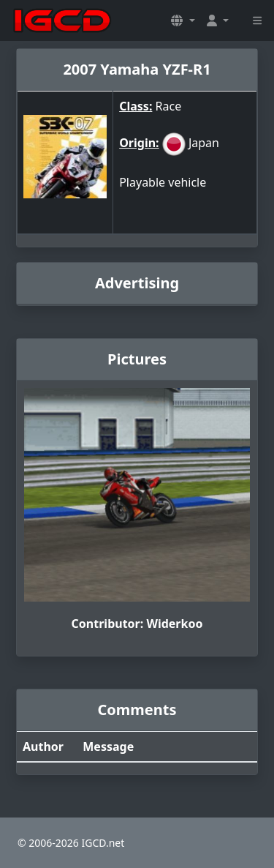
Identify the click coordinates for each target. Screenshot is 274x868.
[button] (183, 20)
